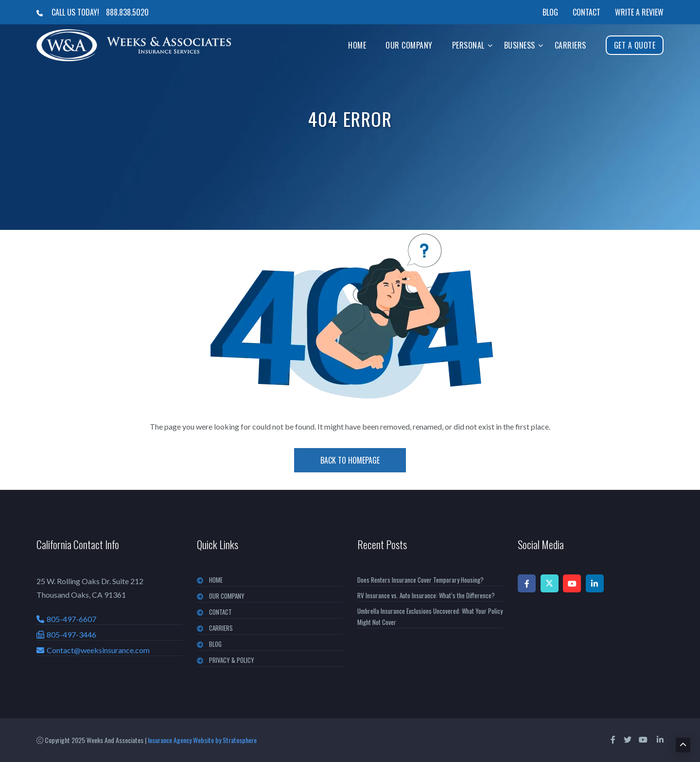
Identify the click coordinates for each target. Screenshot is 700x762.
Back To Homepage (350, 460)
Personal (468, 45)
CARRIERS (221, 628)
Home (357, 45)
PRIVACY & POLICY (232, 660)
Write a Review (639, 12)
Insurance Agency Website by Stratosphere (202, 740)
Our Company (409, 45)
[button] (490, 45)
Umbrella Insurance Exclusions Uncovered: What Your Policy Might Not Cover (430, 616)
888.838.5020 (127, 12)
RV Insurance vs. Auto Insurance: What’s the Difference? (426, 595)
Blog (550, 12)
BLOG (215, 644)
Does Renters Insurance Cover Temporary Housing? (420, 580)
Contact (586, 12)
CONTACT (220, 612)
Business (520, 45)
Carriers (570, 45)
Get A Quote (635, 45)
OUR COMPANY (227, 596)
